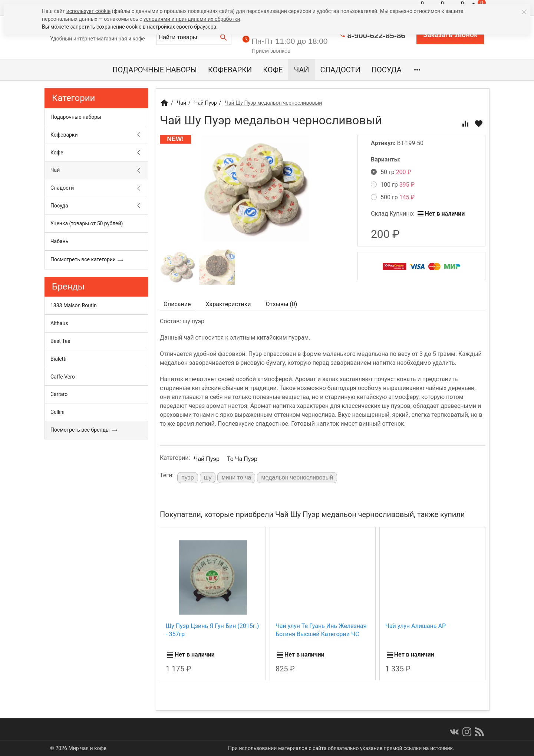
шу (208, 477)
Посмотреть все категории (87, 260)
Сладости (340, 70)
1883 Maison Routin (74, 305)
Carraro (59, 394)
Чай (301, 70)
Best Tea (60, 341)
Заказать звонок (450, 35)
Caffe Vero (63, 377)
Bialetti (58, 359)
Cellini (57, 412)
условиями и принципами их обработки (192, 19)
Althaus (59, 323)
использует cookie (88, 11)
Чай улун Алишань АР (416, 626)
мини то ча (236, 477)
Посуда (387, 70)
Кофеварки (230, 70)
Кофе (273, 70)
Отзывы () (282, 304)
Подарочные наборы (155, 70)
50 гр (391, 172)
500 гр (393, 197)
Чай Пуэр (206, 459)
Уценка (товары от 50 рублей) (87, 223)
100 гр (393, 185)
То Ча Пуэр (242, 459)
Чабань (59, 241)
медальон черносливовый (297, 477)
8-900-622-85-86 (376, 35)
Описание (177, 304)
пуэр (188, 477)
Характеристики (228, 304)
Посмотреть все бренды (84, 430)
